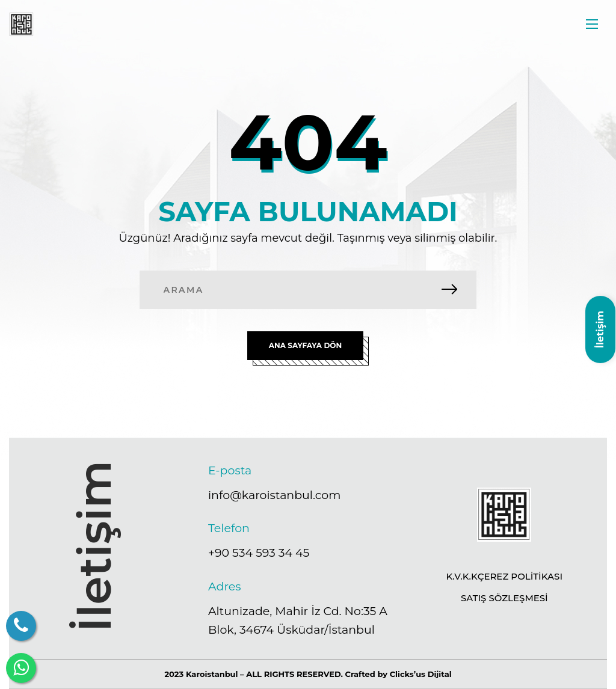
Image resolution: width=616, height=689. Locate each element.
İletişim (600, 329)
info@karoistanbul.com (274, 495)
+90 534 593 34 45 (259, 553)
